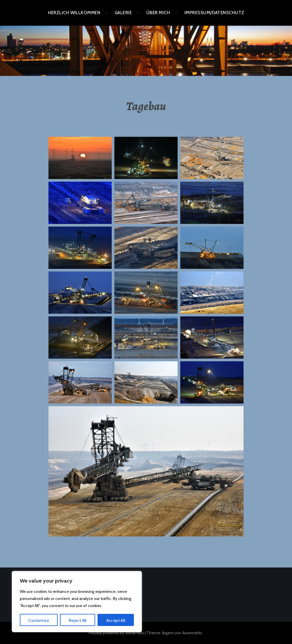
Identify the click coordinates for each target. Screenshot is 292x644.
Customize (39, 620)
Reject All (78, 620)
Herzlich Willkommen (74, 13)
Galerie (123, 13)
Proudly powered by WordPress (116, 633)
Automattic (192, 633)
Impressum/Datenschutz (214, 13)
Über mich (158, 13)
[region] (77, 602)
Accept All (116, 620)
